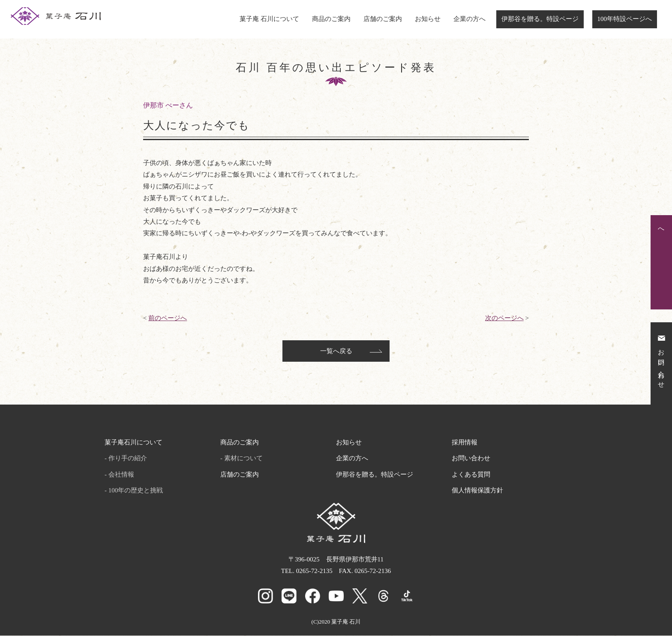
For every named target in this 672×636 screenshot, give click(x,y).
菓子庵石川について (133, 443)
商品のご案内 (331, 19)
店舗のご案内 (383, 19)
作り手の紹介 (128, 459)
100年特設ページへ (625, 19)
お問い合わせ (471, 459)
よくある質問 (471, 475)
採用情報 (465, 443)
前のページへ (168, 318)
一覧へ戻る (336, 352)
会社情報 (121, 475)
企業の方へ (469, 19)
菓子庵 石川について (269, 19)
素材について (243, 459)
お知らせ (428, 19)
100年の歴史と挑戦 (136, 491)
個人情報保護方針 (477, 491)
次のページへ (504, 318)
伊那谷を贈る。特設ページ (540, 19)
